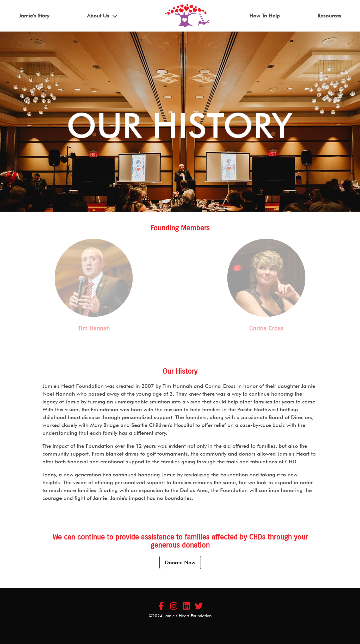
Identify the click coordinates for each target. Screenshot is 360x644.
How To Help (265, 16)
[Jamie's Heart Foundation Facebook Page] (161, 606)
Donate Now (180, 562)
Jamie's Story (34, 16)
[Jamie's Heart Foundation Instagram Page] (174, 606)
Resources (329, 16)
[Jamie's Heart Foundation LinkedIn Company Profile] (186, 606)
